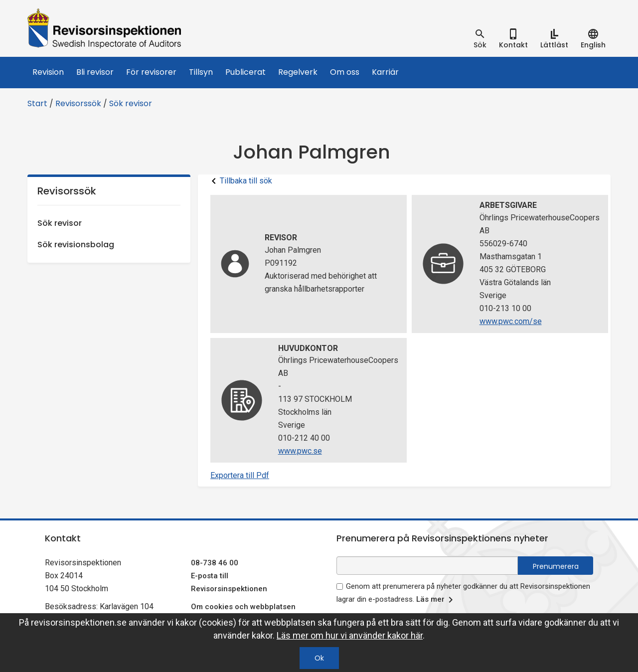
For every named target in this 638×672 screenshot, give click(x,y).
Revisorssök (78, 103)
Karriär (385, 72)
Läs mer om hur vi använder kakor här (350, 635)
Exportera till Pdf (240, 475)
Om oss (345, 72)
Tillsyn (201, 72)
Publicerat (245, 72)
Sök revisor (131, 103)
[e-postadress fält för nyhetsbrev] (427, 566)
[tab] (480, 39)
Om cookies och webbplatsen (243, 607)
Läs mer (436, 600)
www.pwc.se (300, 451)
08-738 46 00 (215, 563)
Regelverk (298, 72)
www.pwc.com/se (511, 321)
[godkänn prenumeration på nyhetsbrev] (340, 587)
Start (37, 103)
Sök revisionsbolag (76, 245)
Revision (48, 72)
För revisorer (151, 72)
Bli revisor (95, 72)
